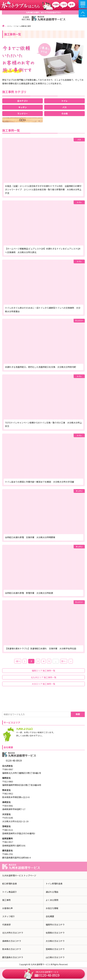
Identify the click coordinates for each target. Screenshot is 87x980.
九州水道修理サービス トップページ (19, 875)
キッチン (23, 107)
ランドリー (23, 113)
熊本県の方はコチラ (12, 949)
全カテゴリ (23, 101)
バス (65, 107)
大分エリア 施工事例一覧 (43, 684)
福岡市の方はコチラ (55, 925)
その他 (64, 113)
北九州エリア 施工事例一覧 (44, 677)
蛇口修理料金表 (10, 884)
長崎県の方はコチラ (12, 941)
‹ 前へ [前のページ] (18, 661)
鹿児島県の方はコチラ (13, 957)
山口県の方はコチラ (55, 957)
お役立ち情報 (52, 908)
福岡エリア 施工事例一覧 (43, 671)
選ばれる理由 (52, 892)
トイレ (64, 101)
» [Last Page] (71, 661)
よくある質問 (52, 900)
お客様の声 (7, 908)
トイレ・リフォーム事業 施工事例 (19, 26)
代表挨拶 (6, 925)
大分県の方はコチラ (55, 941)
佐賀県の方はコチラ (55, 933)
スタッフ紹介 (9, 916)
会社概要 (50, 916)
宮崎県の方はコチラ (55, 949)
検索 (78, 714)
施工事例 (6, 900)
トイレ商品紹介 (10, 892)
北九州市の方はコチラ (13, 933)
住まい (23, 120)
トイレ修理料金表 (54, 884)
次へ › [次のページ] (64, 661)
